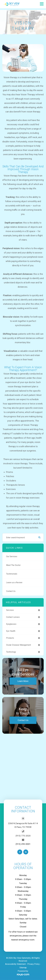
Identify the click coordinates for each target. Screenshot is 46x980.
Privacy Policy (33, 964)
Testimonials (12, 574)
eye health (11, 631)
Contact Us (11, 591)
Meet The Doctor (13, 565)
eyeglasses (11, 624)
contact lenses (13, 617)
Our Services (12, 556)
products (10, 638)
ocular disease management (19, 645)
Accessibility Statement (15, 964)
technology (11, 652)
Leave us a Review (14, 582)
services (10, 610)
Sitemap (23, 968)
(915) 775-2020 (23, 836)
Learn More (23, 681)
